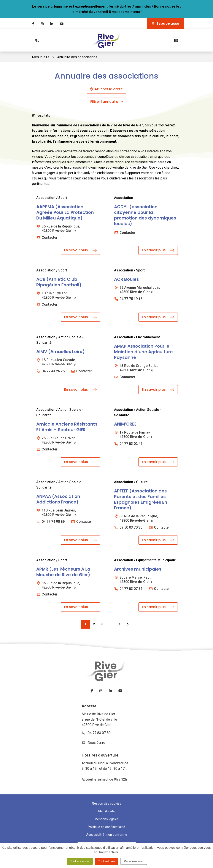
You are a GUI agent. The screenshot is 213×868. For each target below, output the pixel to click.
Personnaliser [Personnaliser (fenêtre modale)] (134, 861)
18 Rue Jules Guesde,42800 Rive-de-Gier (59, 362)
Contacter (50, 238)
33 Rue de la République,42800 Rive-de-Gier (139, 518)
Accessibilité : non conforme (107, 835)
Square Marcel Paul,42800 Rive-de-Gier (136, 580)
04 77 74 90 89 (53, 522)
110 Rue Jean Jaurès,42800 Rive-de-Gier (59, 512)
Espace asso (165, 23)
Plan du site (106, 811)
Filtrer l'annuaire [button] (107, 102)
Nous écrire (93, 743)
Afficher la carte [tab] (106, 89)
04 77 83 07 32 (131, 589)
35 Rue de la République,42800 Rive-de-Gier (61, 228)
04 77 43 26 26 (53, 371)
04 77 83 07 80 (96, 733)
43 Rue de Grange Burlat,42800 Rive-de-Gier (139, 368)
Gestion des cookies (107, 803)
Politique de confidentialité (106, 827)
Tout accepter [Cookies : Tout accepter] (80, 861)
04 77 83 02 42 (131, 444)
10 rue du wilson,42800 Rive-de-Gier (59, 295)
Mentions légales (107, 819)
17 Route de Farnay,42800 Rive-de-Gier (136, 435)
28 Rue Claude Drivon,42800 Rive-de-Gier (59, 440)
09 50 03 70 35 (131, 527)
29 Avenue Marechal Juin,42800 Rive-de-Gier (140, 290)
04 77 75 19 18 (131, 299)
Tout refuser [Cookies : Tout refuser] (107, 861)
